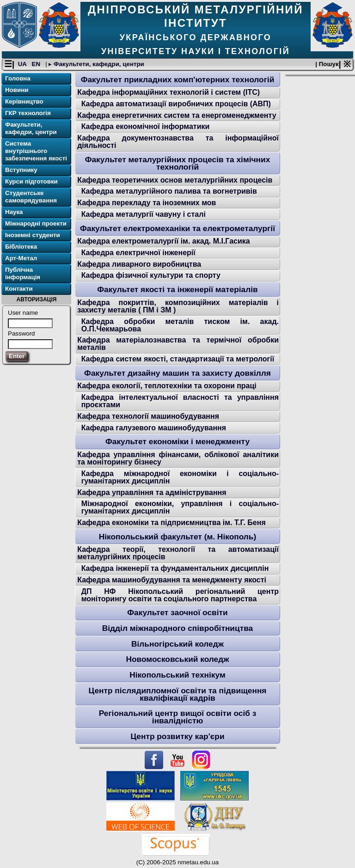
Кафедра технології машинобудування (148, 416)
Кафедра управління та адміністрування (152, 492)
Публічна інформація (23, 273)
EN (37, 64)
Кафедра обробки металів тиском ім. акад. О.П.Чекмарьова (180, 325)
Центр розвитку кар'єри (177, 736)
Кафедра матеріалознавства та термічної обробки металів (178, 344)
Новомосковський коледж (177, 659)
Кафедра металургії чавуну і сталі (144, 214)
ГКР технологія (28, 113)
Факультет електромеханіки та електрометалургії (177, 228)
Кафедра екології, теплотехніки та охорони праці (167, 386)
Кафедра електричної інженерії (138, 253)
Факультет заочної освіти (177, 612)
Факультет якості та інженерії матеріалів (177, 289)
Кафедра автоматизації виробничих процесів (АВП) (176, 104)
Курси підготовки (31, 181)
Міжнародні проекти (36, 223)
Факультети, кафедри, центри (98, 64)
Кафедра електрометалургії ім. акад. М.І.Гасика (164, 241)
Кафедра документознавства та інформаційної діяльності (178, 142)
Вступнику (21, 170)
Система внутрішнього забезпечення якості (36, 151)
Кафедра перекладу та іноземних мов (147, 203)
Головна (18, 78)
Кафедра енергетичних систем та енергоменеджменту (177, 115)
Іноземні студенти (33, 235)
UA (23, 64)
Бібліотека (21, 247)
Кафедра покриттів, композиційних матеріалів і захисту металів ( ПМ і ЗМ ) (178, 306)
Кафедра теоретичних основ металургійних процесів (175, 180)
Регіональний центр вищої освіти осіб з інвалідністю (178, 717)
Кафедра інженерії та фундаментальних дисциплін (175, 568)
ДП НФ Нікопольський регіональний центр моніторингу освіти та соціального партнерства (180, 595)
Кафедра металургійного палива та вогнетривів (169, 191)
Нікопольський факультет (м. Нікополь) (178, 537)
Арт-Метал (21, 258)
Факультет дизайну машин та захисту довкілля (177, 373)
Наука (14, 212)
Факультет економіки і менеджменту (177, 441)
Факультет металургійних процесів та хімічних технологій (178, 163)
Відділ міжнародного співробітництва (177, 628)
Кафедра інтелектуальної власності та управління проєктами (180, 401)
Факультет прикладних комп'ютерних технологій (178, 79)
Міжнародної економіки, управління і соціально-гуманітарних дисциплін (180, 507)
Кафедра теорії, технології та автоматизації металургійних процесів (178, 553)
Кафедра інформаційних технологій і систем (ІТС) (168, 92)
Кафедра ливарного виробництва (139, 264)
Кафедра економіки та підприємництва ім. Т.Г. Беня (171, 523)
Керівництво (24, 101)
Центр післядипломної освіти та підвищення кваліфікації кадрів (178, 694)
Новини (17, 90)
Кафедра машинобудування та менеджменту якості (172, 580)
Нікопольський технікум (177, 675)
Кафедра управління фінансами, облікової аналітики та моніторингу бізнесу (178, 458)
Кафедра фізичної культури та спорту (151, 275)
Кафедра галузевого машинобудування (154, 428)
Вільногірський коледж (177, 644)
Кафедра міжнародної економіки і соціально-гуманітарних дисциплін (180, 477)
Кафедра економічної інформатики (146, 126)
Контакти (19, 289)
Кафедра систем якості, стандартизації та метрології (178, 359)
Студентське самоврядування (31, 197)
